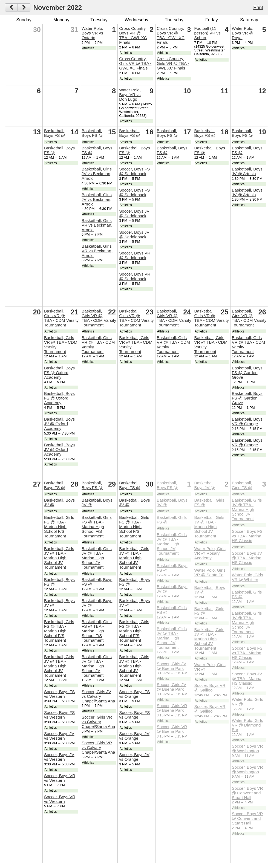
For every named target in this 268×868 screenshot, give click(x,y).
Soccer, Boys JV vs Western (59, 736)
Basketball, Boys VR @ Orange (247, 421)
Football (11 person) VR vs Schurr (208, 33)
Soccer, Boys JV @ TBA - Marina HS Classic (247, 558)
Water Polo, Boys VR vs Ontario (92, 33)
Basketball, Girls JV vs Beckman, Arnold (97, 174)
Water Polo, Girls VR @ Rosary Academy (210, 553)
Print (258, 7)
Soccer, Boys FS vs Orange (134, 694)
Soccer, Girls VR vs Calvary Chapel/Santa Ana (98, 722)
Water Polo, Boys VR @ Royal (243, 33)
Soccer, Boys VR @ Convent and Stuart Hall (247, 793)
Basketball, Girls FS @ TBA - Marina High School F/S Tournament (59, 527)
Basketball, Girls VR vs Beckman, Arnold (97, 225)
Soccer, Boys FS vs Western (59, 694)
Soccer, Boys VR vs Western (60, 778)
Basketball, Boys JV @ (205, 485)
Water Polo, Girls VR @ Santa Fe (210, 572)
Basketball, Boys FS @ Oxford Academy (59, 373)
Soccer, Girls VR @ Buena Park (172, 708)
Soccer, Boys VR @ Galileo (210, 688)
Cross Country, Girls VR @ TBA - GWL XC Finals (135, 63)
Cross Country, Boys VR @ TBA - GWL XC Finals (133, 35)
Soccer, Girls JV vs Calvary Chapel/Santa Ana (98, 696)
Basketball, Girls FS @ (242, 485)
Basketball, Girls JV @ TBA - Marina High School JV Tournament (59, 558)
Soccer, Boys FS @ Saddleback (134, 171)
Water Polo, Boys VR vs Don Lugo (130, 95)
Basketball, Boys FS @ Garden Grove (247, 373)
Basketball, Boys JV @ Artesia (247, 171)
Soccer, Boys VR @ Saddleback (135, 255)
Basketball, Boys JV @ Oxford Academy (59, 424)
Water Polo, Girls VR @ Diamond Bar (247, 725)
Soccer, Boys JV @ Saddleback (134, 213)
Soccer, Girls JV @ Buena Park (171, 666)
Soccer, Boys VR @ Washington (247, 748)
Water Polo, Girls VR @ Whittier (247, 577)
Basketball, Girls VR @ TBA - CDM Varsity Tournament (61, 318)
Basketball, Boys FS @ (55, 133)
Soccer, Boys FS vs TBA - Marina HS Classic (247, 536)
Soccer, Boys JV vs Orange (134, 736)
